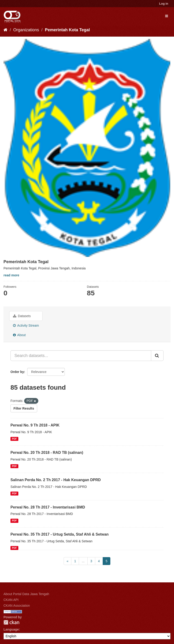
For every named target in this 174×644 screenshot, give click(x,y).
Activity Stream (26, 325)
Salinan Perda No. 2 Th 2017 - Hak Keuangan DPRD (56, 480)
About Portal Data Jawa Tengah (26, 594)
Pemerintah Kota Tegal (67, 30)
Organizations (26, 30)
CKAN (11, 622)
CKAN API (11, 600)
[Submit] (157, 356)
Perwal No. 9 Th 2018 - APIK (35, 425)
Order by (17, 372)
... (83, 561)
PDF (14, 439)
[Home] (5, 30)
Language (11, 629)
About (19, 335)
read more (11, 275)
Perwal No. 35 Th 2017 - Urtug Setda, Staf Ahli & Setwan (60, 534)
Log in (164, 4)
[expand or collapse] (167, 16)
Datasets (22, 316)
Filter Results (24, 408)
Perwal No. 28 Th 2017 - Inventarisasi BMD (48, 507)
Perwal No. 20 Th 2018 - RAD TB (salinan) (47, 453)
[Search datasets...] (81, 356)
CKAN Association (17, 606)
